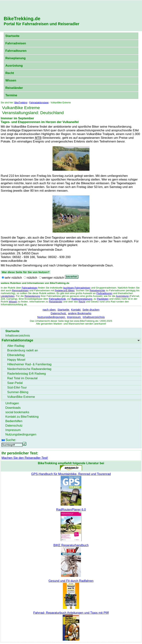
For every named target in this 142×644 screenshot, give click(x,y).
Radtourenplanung (82, 299)
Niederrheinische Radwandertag (29, 369)
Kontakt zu (22, 417)
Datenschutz (59, 313)
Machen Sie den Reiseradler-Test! (25, 458)
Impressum (74, 317)
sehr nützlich (13, 278)
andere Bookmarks (80, 313)
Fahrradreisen (16, 43)
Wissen (11, 80)
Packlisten (103, 299)
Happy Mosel (16, 360)
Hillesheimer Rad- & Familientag (29, 364)
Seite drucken (91, 310)
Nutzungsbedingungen (52, 317)
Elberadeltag (16, 355)
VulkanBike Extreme (21, 397)
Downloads (13, 408)
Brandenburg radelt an (23, 350)
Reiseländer (14, 88)
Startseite (12, 36)
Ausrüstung (14, 66)
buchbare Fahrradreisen (77, 288)
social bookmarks (17, 412)
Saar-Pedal (15, 383)
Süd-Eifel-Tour (17, 387)
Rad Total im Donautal (22, 378)
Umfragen (12, 403)
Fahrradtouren (16, 51)
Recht (10, 73)
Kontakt (76, 310)
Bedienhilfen (14, 421)
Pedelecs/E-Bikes (65, 290)
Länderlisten (8, 296)
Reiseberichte (97, 290)
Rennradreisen (20, 290)
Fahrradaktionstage (39, 103)
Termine (11, 95)
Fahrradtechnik (57, 299)
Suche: (11, 440)
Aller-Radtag (16, 346)
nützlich (32, 278)
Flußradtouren (104, 293)
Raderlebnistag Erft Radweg (27, 374)
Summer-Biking (18, 392)
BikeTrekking (21, 103)
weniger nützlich (53, 278)
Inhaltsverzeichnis (94, 317)
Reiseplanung (16, 58)
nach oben (49, 310)
